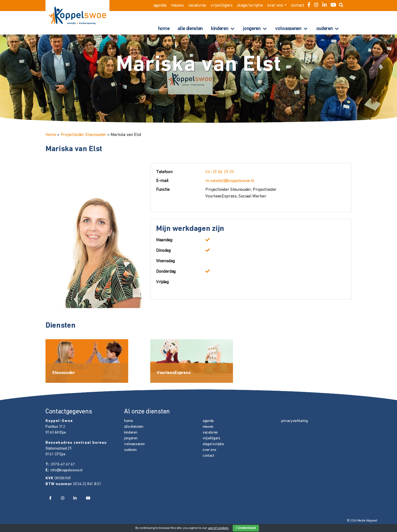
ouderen (324, 29)
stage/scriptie (250, 6)
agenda (160, 6)
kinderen (219, 29)
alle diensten (190, 29)
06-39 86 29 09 (220, 172)
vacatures (197, 6)
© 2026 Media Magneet (362, 521)
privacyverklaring (295, 421)
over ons (275, 6)
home (164, 29)
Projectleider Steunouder (83, 135)
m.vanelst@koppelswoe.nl (230, 181)
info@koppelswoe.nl (66, 470)
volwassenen (288, 29)
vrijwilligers (222, 6)
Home (51, 135)
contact (298, 6)
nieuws (177, 6)
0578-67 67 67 (63, 465)
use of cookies (218, 528)
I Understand (246, 528)
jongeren (252, 29)
